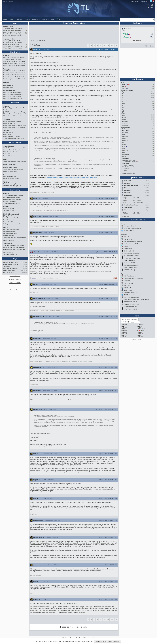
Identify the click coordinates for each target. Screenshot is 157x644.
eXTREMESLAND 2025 (130, 302)
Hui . (124, 142)
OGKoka (126, 35)
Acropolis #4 (127, 281)
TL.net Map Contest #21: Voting (12, 34)
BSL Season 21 (128, 249)
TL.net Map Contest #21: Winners (13, 29)
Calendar (20, 19)
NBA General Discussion (10, 233)
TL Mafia (6, 182)
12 (26, 34)
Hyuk (124, 92)
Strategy (6, 82)
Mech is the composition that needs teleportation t (15, 58)
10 (26, 30)
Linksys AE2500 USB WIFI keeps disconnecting (15, 247)
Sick (124, 148)
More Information (114, 641)
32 (104, 45)
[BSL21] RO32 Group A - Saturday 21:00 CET (15, 125)
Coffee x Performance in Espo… (12, 264)
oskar (124, 152)
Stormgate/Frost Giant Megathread (13, 150)
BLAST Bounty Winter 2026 (131, 297)
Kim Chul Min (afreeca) (130, 162)
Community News (9, 39)
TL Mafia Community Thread (11, 184)
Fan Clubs (7, 207)
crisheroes (125, 140)
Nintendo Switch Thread (10, 152)
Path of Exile (7, 154)
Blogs (15, 259)
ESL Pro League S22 (129, 260)
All (117, 45)
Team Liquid (135, 1)
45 (26, 41)
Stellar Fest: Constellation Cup (132, 228)
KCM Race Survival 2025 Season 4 (133, 242)
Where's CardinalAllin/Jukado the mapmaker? (15, 116)
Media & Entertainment (11, 214)
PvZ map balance (8, 132)
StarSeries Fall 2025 (129, 263)
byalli (124, 129)
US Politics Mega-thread (10, 201)
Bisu (141, 332)
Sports (6, 227)
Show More (125, 216)
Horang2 (125, 96)
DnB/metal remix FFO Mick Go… (12, 268)
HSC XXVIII (127, 285)
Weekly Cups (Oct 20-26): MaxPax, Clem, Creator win (13, 48)
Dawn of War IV (8, 156)
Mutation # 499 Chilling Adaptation (13, 92)
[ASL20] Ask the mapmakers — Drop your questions (15, 112)
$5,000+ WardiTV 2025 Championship (13, 43)
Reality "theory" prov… (10, 270)
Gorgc (124, 115)
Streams (27, 19)
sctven (126, 171)
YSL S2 (126, 246)
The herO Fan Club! (9, 211)
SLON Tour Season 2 (130, 276)
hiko (124, 134)
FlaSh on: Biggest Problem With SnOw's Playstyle (15, 108)
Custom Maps (8, 85)
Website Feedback (15, 279)
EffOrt (126, 335)
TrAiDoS (25, 264)
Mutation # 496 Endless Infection (13, 98)
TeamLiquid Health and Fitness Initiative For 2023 (15, 237)
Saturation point (8, 266)
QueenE (125, 156)
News (15, 23)
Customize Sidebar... (15, 276)
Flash (125, 334)
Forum (12, 19)
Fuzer (124, 146)
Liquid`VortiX (126, 154)
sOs (141, 326)
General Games (9, 146)
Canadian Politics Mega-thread (12, 199)
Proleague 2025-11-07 (130, 226)
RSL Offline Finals (129, 288)
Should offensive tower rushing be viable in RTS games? (15, 148)
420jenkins (125, 121)
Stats (125, 330)
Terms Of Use (83, 638)
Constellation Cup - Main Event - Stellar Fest (15, 71)
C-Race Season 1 (129, 237)
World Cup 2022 (9, 240)
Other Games (15, 142)
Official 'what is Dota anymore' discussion (15, 161)
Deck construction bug (10, 177)
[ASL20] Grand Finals (9, 123)
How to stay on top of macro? (12, 136)
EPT (59, 19)
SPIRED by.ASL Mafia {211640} (12, 186)
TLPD (137, 316)
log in (69, 627)
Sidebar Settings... (137, 340)
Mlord (124, 138)
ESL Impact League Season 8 (132, 304)
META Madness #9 (129, 295)
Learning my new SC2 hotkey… (12, 262)
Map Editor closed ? (9, 87)
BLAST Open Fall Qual (130, 270)
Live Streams (137, 79)
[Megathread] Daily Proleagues (12, 121)
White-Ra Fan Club (9, 209)
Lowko (124, 144)
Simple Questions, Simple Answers (13, 169)
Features (46, 19)
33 (108, 45)
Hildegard (24, 262)
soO (141, 328)
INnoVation (143, 329)
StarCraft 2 (15, 52)
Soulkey (142, 334)
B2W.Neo (125, 132)
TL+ (65, 19)
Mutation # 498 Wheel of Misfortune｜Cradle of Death (15, 94)
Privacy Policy (74, 638)
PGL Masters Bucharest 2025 (132, 253)
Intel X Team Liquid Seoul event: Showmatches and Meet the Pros (13, 30)
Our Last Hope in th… (10, 272)
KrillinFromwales (24, 272)
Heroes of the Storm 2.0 (10, 171)
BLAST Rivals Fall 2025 (130, 309)
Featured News (8, 27)
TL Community (8, 253)
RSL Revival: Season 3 (130, 293)
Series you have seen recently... (12, 224)
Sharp (141, 337)
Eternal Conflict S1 (129, 231)
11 (26, 29)
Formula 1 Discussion (9, 231)
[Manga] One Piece (9, 216)
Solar (125, 329)
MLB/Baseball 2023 (9, 235)
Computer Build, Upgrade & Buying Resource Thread (15, 249)
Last (125, 337)
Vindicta (125, 88)
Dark (125, 328)
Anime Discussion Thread (11, 218)
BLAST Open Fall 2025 (130, 268)
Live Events (137, 23)
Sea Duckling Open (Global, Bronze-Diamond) (15, 79)
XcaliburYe (125, 123)
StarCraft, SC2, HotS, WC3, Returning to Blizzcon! (13, 41)
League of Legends (10, 165)
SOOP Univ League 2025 (131, 244)
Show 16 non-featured (128, 173)
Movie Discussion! (8, 220)
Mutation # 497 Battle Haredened (13, 96)
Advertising (65, 638)
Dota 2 (6, 159)
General (6, 56)
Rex (124, 36)
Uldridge (25, 266)
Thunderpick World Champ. (131, 256)
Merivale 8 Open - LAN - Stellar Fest (14, 77)
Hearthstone (8, 175)
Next (112, 45)
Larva (124, 106)
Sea (124, 98)
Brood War (15, 102)
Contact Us (92, 638)
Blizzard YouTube (129, 165)
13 (26, 32)
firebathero (125, 102)
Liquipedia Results (137, 220)
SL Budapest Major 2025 (130, 307)
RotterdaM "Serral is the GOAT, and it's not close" (15, 64)
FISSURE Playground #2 (131, 265)
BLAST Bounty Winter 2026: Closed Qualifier (136, 300)
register (77, 627)
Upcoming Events (137, 177)
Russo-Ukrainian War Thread (12, 197)
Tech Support (8, 244)
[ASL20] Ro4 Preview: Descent (12, 36)
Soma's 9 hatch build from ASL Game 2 (14, 138)
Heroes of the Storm (10, 168)
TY (125, 326)
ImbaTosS (24, 268)
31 (101, 45)
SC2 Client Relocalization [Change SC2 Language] (15, 245)
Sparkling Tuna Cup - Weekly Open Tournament (15, 73)
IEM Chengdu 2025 (129, 251)
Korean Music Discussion (11, 222)
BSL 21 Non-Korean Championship (133, 278)
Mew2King (125, 150)
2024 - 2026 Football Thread (11, 229)
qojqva (124, 117)
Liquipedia (144, 1)
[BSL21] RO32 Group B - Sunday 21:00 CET (15, 127)
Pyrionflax (125, 136)
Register (11, 1)
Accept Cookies (100, 641)
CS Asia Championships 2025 (132, 258)
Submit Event (150, 46)
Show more (126, 112)
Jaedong (125, 100)
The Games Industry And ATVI (12, 203)
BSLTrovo (127, 169)
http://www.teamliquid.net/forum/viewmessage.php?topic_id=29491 (72, 177)
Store (53, 19)
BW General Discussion (10, 110)
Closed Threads (15, 283)
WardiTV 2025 (128, 290)
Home (5, 19)
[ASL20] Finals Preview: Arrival (12, 32)
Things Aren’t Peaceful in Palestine (13, 195)
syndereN (125, 125)
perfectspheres (24, 270)
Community (15, 190)
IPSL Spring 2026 (128, 283)
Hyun (124, 110)
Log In (5, 1)
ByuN (125, 325)
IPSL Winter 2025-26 (129, 239)
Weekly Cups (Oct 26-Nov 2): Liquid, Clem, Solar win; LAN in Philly (13, 46)
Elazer (142, 330)
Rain (124, 94)
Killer (124, 108)
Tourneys (7, 69)
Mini (124, 104)
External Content (9, 91)
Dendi (124, 119)
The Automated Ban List (10, 255)
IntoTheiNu (126, 38)
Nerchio (142, 325)
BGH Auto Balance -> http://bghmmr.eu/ (14, 114)
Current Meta (7, 134)
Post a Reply (35, 45)
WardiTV (126, 33)
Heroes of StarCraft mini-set (11, 179)
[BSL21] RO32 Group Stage (11, 44)
